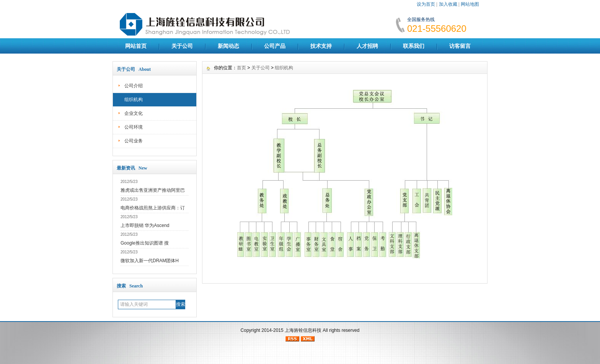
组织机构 (134, 100)
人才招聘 (367, 46)
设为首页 (426, 4)
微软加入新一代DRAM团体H (150, 261)
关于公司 (182, 46)
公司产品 (275, 46)
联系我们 (414, 46)
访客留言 (460, 46)
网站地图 (470, 4)
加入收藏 (448, 4)
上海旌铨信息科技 (303, 330)
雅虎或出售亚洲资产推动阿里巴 (153, 190)
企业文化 (134, 113)
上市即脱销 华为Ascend (145, 225)
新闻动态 (228, 46)
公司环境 (134, 127)
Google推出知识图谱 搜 (145, 243)
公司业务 (134, 141)
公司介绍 (134, 86)
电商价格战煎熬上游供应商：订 (153, 208)
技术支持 (321, 46)
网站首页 (136, 46)
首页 (241, 68)
